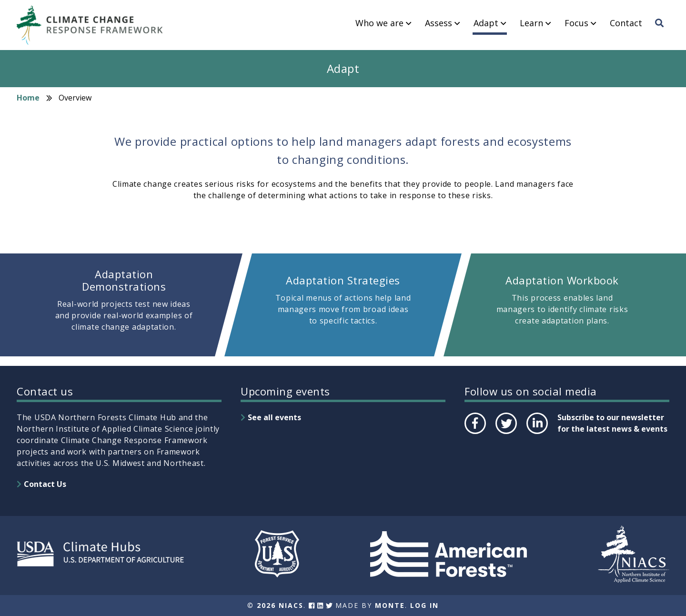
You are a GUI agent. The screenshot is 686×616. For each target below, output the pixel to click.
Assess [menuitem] (439, 23)
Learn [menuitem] (531, 23)
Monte (390, 605)
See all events (274, 417)
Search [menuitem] (662, 32)
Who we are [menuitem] (379, 23)
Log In (424, 605)
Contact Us (45, 484)
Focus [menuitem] (576, 23)
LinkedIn (536, 434)
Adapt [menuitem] (486, 23)
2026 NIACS (280, 605)
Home (28, 98)
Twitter (506, 434)
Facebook (474, 434)
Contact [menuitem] (626, 23)
